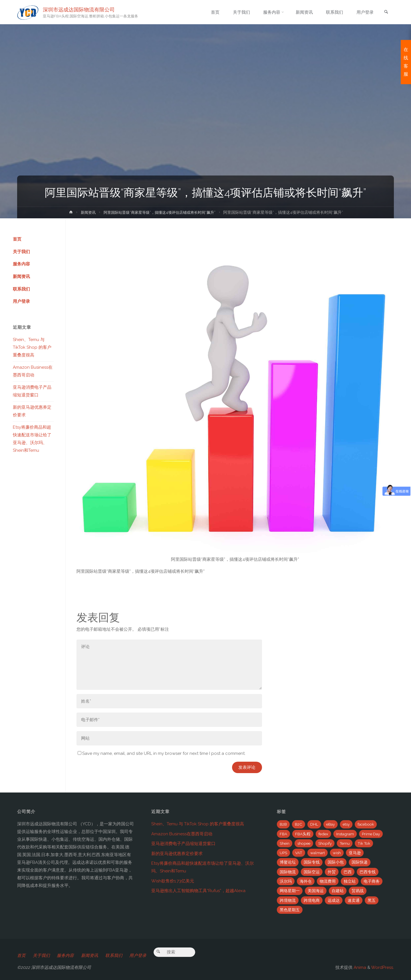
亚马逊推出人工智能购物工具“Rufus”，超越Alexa (198, 891)
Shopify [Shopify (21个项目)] (325, 843)
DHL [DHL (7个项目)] (314, 824)
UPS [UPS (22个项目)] (283, 853)
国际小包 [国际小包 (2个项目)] (336, 862)
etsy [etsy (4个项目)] (346, 824)
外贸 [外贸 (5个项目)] (332, 872)
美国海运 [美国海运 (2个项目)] (316, 891)
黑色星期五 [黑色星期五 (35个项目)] (290, 910)
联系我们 (21, 289)
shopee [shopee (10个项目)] (304, 843)
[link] (386, 12)
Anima (359, 967)
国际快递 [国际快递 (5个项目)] (360, 862)
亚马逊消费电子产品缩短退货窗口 (183, 844)
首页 (17, 239)
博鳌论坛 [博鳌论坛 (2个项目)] (288, 862)
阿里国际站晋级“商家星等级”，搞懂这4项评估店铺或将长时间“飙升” (160, 212)
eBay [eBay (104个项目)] (331, 824)
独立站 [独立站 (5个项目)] (350, 881)
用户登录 (21, 302)
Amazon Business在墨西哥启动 (182, 834)
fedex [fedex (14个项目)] (323, 834)
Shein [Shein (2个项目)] (285, 843)
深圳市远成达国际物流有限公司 (79, 9)
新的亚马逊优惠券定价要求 (177, 854)
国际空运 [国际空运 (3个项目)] (312, 872)
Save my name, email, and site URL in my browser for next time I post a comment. (162, 753)
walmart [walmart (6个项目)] (318, 853)
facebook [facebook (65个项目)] (366, 824)
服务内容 (21, 264)
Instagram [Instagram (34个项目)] (345, 834)
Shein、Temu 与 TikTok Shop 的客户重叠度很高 (32, 348)
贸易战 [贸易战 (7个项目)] (358, 891)
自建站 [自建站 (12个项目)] (338, 891)
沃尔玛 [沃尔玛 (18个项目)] (286, 881)
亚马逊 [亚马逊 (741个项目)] (355, 853)
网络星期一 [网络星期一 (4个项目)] (290, 891)
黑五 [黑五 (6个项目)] (372, 900)
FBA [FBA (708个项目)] (283, 834)
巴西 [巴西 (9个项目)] (348, 872)
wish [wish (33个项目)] (337, 853)
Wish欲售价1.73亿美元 (173, 881)
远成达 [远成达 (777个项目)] (334, 900)
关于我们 (21, 252)
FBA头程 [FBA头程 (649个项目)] (303, 834)
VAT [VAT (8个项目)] (299, 853)
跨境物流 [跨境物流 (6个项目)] (288, 900)
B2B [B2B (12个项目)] (283, 824)
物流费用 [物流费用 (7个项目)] (328, 881)
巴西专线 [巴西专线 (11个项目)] (368, 872)
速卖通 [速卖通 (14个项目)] (354, 900)
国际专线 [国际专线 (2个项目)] (312, 862)
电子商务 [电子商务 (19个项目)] (372, 881)
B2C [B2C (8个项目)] (299, 824)
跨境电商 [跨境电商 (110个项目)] (312, 900)
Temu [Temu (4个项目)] (345, 843)
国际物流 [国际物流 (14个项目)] (288, 872)
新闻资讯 (84, 212)
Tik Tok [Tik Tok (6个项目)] (364, 843)
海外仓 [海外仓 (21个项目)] (306, 881)
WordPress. (382, 967)
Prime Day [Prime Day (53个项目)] (371, 834)
